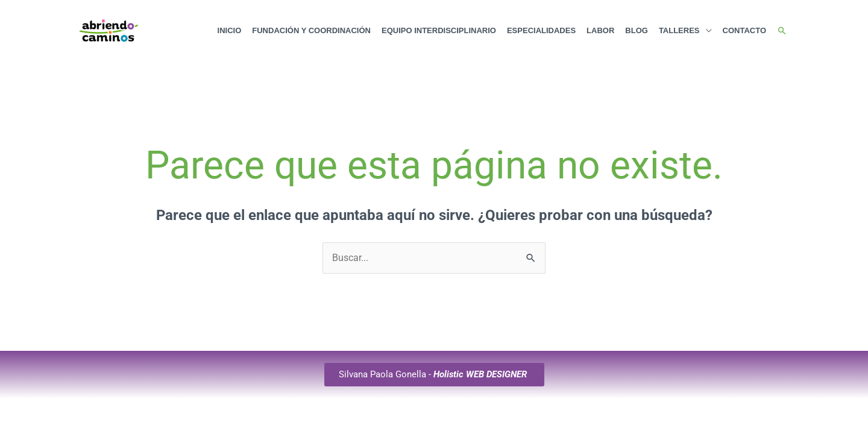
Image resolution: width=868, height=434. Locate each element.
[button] (782, 31)
